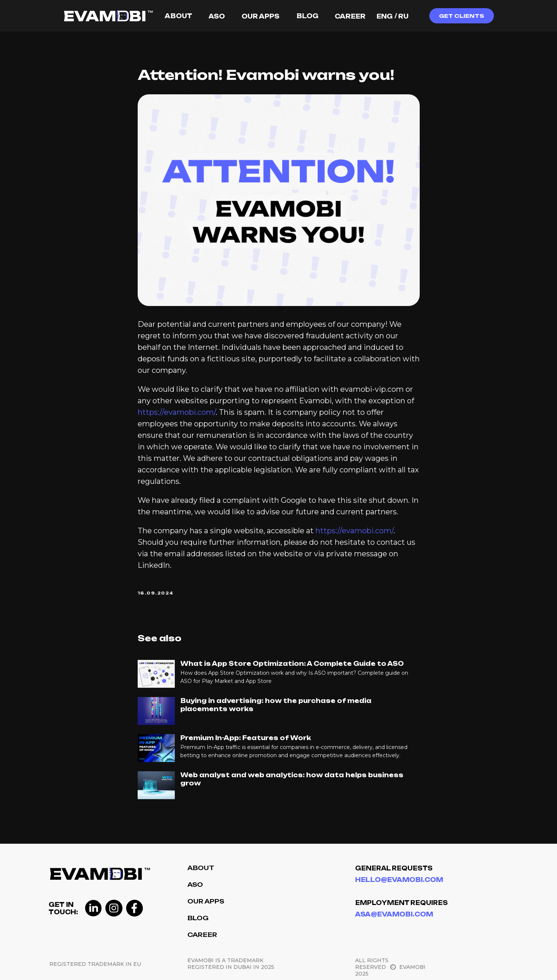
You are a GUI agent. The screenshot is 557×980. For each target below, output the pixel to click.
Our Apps (206, 901)
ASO (195, 885)
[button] (462, 16)
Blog (198, 918)
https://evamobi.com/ (177, 412)
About (201, 868)
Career (202, 935)
